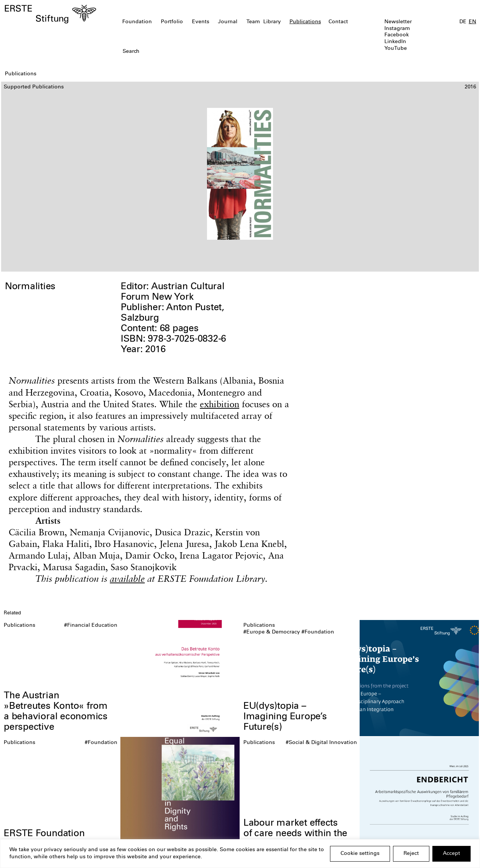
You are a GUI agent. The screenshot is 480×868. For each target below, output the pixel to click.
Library (272, 22)
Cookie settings (360, 854)
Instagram (397, 29)
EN (472, 22)
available (127, 579)
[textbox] (202, 52)
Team (253, 22)
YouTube (396, 49)
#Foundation (318, 632)
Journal (228, 22)
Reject (411, 854)
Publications (305, 22)
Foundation (137, 22)
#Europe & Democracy (272, 632)
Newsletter (398, 22)
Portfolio (172, 22)
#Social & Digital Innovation (321, 743)
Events (201, 22)
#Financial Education (91, 626)
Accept (451, 854)
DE (463, 22)
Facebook (397, 35)
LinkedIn (395, 42)
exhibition (220, 404)
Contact (338, 22)
